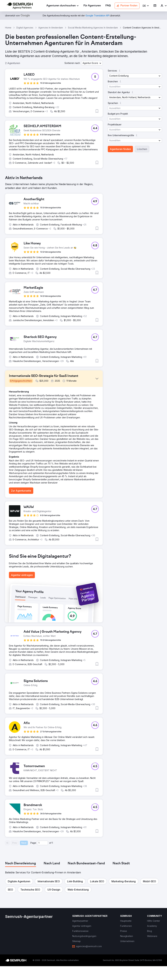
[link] (92, 6)
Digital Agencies (25, 28)
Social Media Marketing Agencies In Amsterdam (93, 28)
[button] (146, 6)
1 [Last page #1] (52, 843)
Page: (33, 843)
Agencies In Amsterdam (51, 28)
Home (8, 28)
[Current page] (43, 843)
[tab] (21, 864)
